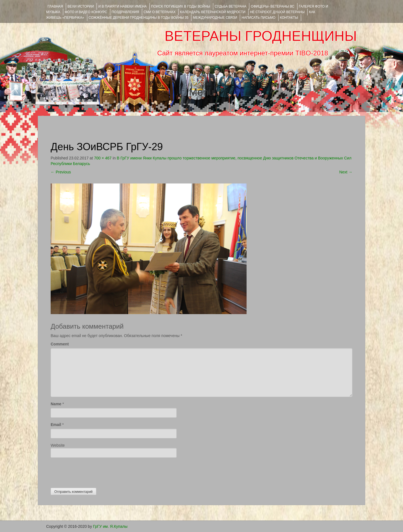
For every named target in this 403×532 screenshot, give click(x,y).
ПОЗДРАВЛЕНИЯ (125, 12)
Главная (55, 6)
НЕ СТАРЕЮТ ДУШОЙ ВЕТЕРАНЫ (277, 12)
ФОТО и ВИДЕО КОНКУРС (86, 12)
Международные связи (215, 18)
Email (56, 425)
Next (346, 172)
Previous (61, 172)
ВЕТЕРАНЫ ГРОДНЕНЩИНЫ (261, 36)
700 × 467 (103, 158)
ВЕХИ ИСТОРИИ (81, 6)
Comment (60, 344)
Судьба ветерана (231, 6)
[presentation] (93, 471)
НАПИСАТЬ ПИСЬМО (258, 18)
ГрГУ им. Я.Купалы (110, 526)
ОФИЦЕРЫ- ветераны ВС (272, 6)
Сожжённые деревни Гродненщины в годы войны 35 (139, 18)
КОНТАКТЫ (289, 18)
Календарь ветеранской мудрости (213, 12)
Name (56, 404)
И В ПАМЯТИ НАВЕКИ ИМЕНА (122, 6)
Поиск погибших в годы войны (181, 6)
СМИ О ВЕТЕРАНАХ (160, 12)
